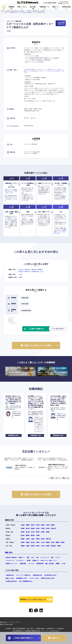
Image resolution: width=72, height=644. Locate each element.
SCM (33, 557)
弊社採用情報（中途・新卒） (26, 629)
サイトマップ (46, 631)
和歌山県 (48, 539)
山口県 (43, 542)
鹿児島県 (53, 546)
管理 (28, 557)
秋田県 (33, 525)
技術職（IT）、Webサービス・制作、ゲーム (44, 561)
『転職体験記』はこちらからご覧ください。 (60, 232)
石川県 (33, 532)
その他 (20, 274)
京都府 (20, 277)
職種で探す (9, 553)
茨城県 (23, 528)
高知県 (63, 542)
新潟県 (23, 532)
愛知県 (33, 535)
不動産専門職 (40, 564)
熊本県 (38, 546)
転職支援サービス (45, 8)
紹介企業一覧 (33, 8)
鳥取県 (23, 542)
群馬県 (33, 528)
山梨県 (43, 532)
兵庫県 (38, 539)
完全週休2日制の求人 (11, 581)
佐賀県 (28, 546)
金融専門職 (23, 564)
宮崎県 (48, 546)
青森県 (28, 525)
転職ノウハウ (56, 8)
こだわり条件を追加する (58, 329)
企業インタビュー (22, 8)
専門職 (29, 561)
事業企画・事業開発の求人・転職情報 (36, 11)
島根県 (28, 542)
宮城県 (43, 525)
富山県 (28, 532)
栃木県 (28, 528)
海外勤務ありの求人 (22, 578)
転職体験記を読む (14, 435)
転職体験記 (11, 8)
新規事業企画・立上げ (38, 272)
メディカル (31, 564)
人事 (37, 557)
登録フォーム (8, 190)
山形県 (48, 525)
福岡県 (23, 546)
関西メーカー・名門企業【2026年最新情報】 (52, 371)
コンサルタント (20, 561)
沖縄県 (59, 546)
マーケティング (45, 557)
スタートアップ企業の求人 (23, 575)
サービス (58, 557)
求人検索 (4, 8)
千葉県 (43, 528)
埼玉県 (38, 528)
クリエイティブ (10, 561)
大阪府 (33, 539)
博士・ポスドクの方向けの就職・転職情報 (20, 371)
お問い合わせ (55, 631)
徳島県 (48, 542)
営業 (52, 557)
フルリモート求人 (34, 578)
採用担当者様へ (66, 8)
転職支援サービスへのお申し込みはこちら (36, 599)
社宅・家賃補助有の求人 (26, 581)
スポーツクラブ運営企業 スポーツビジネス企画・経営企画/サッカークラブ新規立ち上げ (24, 13)
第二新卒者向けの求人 (50, 575)
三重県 (38, 535)
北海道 (23, 525)
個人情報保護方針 (18, 631)
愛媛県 (58, 542)
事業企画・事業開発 (37, 270)
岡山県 (33, 542)
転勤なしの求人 (10, 578)
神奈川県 (53, 528)
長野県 (48, 532)
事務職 (58, 564)
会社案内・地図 (11, 629)
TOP (2, 11)
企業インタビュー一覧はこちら (60, 478)
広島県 (38, 542)
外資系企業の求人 (38, 575)
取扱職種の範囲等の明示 (33, 631)
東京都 (48, 528)
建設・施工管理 (50, 564)
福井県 (38, 532)
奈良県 (43, 539)
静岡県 (28, 535)
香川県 (53, 542)
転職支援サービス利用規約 (55, 629)
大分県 (43, 546)
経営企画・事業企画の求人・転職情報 (15, 11)
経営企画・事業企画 (24, 270)
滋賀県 (23, 539)
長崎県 (33, 546)
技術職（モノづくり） (12, 564)
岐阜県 (23, 535)
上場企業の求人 (10, 575)
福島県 (53, 525)
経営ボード (22, 557)
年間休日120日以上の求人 (48, 578)
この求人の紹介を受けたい (61, 23)
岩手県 (38, 525)
